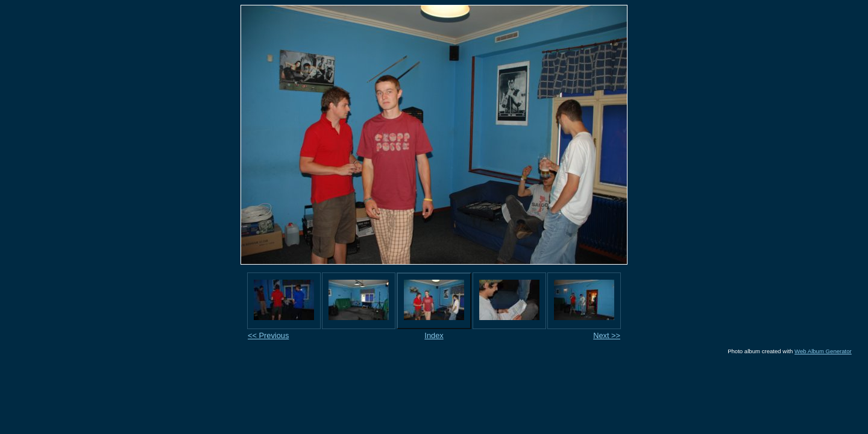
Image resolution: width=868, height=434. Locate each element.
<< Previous (268, 335)
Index (434, 335)
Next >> (607, 335)
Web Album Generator (823, 351)
